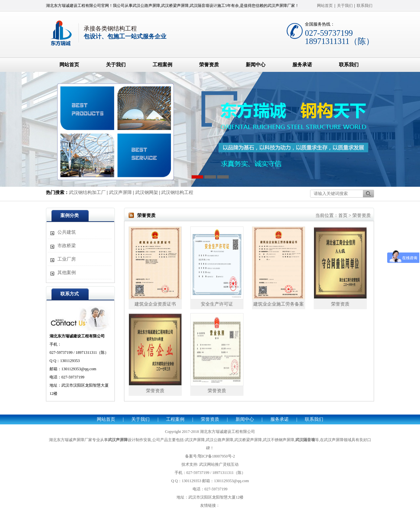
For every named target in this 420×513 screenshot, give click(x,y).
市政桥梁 (67, 246)
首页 (343, 215)
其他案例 (67, 273)
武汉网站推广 (211, 464)
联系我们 (365, 6)
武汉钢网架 (147, 192)
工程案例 (162, 65)
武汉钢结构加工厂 (87, 192)
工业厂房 (67, 259)
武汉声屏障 (120, 192)
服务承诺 (302, 65)
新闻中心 (256, 65)
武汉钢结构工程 (177, 192)
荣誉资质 (209, 65)
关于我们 (345, 6)
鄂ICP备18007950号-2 (216, 456)
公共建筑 (67, 232)
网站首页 (325, 6)
